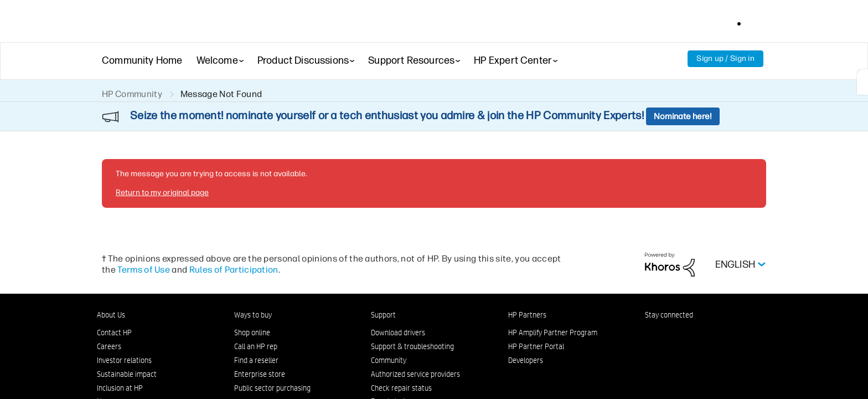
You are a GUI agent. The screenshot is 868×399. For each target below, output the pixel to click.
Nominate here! (683, 116)
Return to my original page (162, 193)
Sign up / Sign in (725, 58)
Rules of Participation (234, 270)
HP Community (132, 94)
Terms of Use (144, 270)
